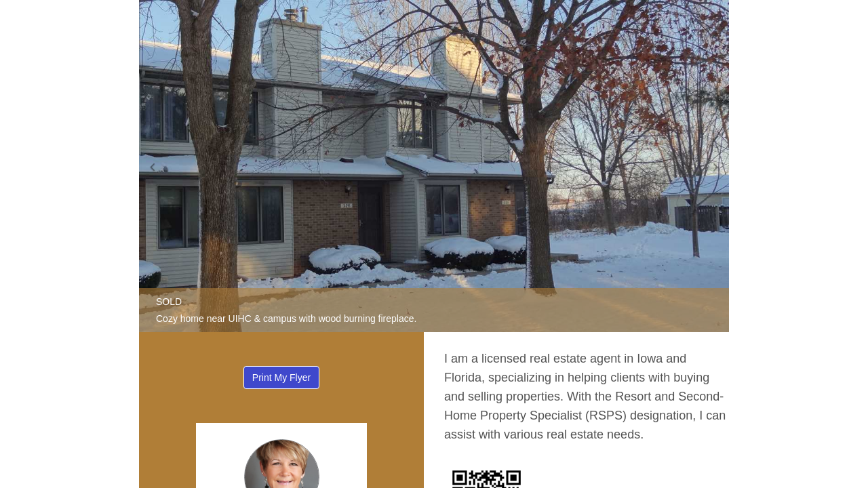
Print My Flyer (281, 378)
